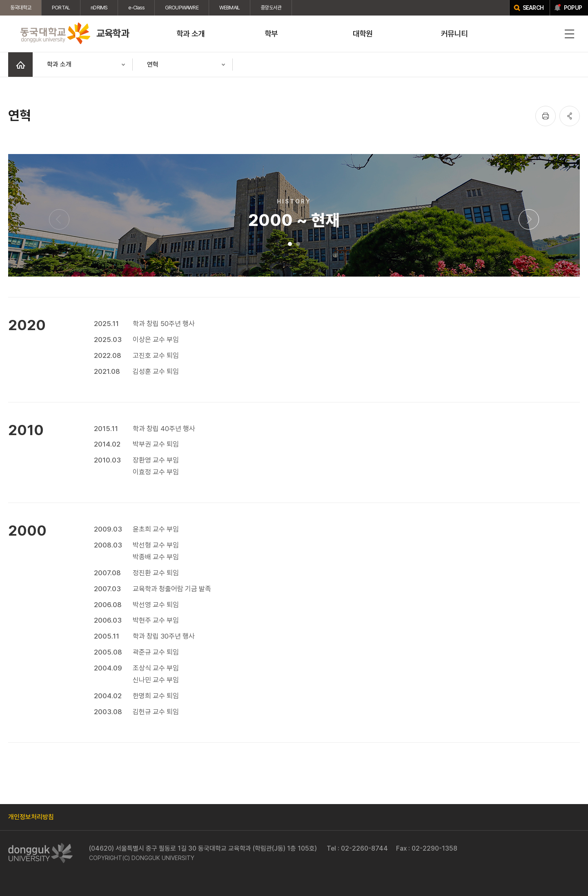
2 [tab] (298, 244)
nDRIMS (99, 8)
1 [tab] (290, 244)
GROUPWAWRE (182, 8)
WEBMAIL (229, 8)
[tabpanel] (294, 448)
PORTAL (61, 8)
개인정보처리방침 (31, 817)
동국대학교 (21, 8)
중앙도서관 (271, 8)
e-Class (136, 8)
